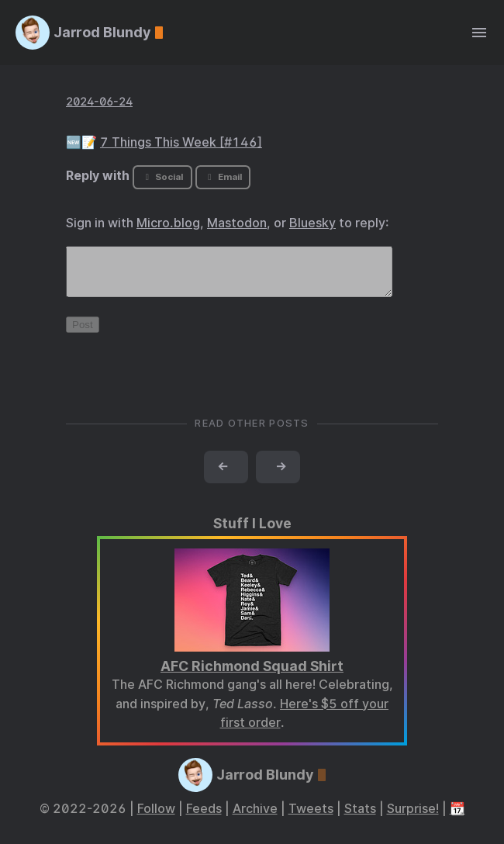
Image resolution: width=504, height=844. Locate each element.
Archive (255, 818)
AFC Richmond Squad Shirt (252, 675)
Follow (156, 818)
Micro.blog (168, 223)
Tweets (311, 818)
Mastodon (237, 223)
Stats (360, 818)
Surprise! (413, 818)
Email (223, 177)
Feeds (204, 818)
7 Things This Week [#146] (181, 142)
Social (162, 177)
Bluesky (312, 223)
